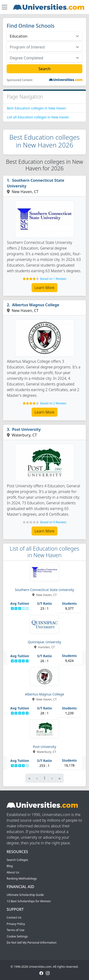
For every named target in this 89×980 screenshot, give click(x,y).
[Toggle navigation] (5, 7)
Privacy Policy (16, 924)
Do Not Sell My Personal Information (32, 943)
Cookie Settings (17, 936)
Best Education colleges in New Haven (36, 108)
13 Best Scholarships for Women (29, 901)
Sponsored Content (20, 80)
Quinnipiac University (44, 642)
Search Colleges (17, 860)
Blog (10, 866)
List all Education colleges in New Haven (38, 117)
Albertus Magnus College (36, 305)
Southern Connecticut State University (36, 183)
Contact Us (14, 917)
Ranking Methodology (22, 879)
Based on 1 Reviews (53, 279)
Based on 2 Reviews (53, 403)
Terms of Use (16, 930)
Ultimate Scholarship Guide (25, 895)
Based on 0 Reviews (53, 522)
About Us (13, 872)
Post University (26, 429)
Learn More (45, 288)
